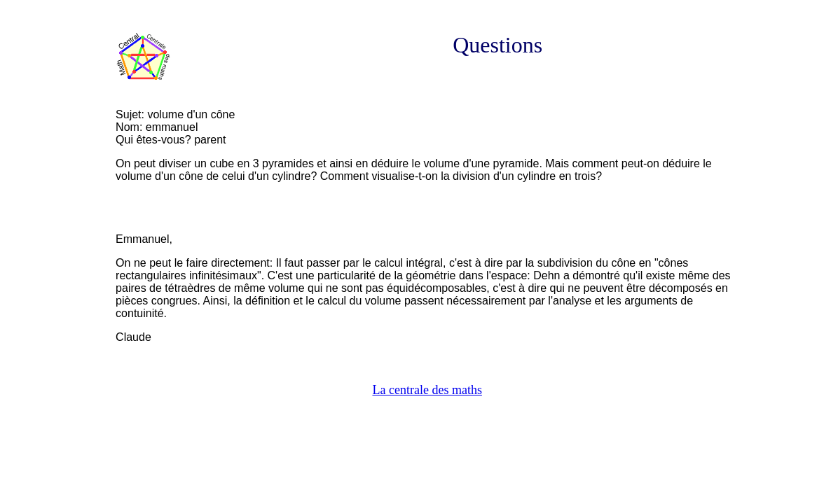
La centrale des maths (427, 390)
